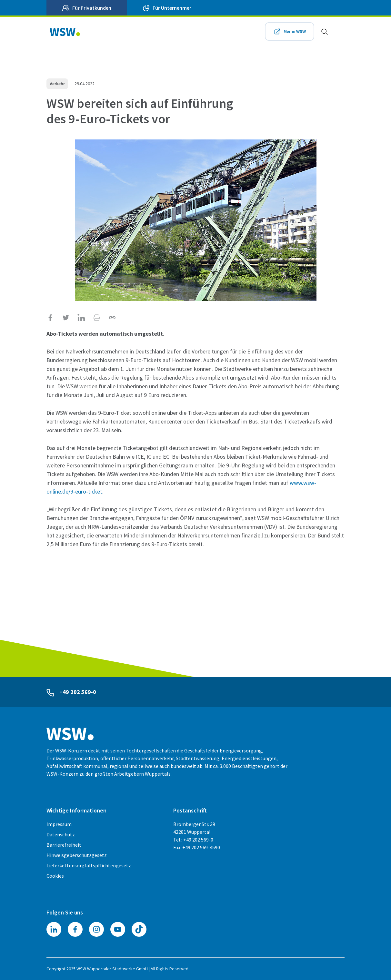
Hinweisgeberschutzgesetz (77, 855)
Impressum (59, 824)
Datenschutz (61, 834)
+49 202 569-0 (80, 692)
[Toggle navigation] (338, 31)
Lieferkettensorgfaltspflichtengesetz (89, 865)
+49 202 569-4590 (201, 847)
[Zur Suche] (321, 32)
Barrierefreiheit (64, 845)
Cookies (55, 876)
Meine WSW (294, 31)
